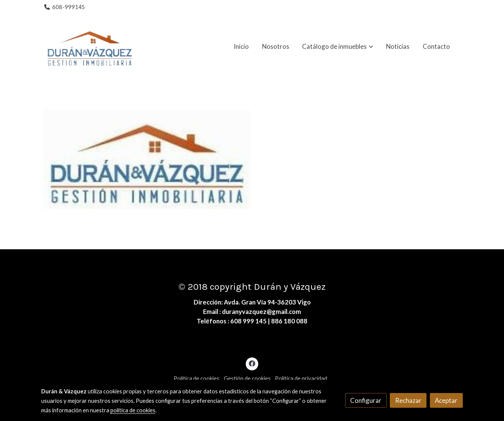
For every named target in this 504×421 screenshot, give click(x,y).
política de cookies (133, 410)
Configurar (366, 400)
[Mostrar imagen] (147, 159)
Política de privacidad (301, 378)
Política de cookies (196, 378)
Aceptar (446, 400)
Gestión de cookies (247, 378)
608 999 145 (248, 321)
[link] (90, 47)
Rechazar (408, 400)
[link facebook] (252, 363)
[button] (338, 47)
